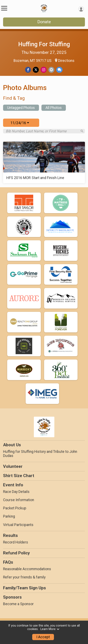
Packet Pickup (15, 508)
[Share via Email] (51, 70)
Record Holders (16, 542)
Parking (9, 516)
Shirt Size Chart (19, 476)
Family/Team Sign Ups (25, 588)
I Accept (43, 637)
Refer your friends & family (24, 577)
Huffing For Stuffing (44, 44)
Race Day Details (16, 492)
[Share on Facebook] (28, 70)
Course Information (19, 500)
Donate (44, 22)
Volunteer (13, 466)
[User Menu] (81, 9)
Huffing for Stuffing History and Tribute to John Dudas (40, 454)
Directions (66, 61)
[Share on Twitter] (36, 70)
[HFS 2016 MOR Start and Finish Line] (44, 162)
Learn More (50, 629)
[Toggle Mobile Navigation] (4, 8)
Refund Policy (16, 553)
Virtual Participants (18, 525)
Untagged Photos (21, 108)
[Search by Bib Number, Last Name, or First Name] (42, 131)
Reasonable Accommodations (27, 569)
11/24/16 (20, 123)
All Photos (54, 108)
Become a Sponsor (18, 604)
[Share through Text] (59, 70)
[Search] (82, 131)
